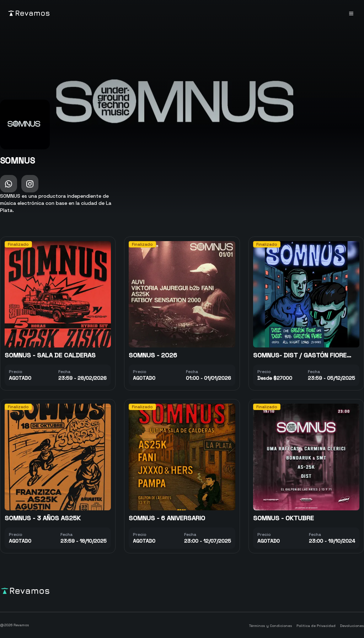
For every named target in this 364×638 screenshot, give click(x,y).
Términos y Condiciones (271, 626)
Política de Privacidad (316, 626)
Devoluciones (352, 626)
